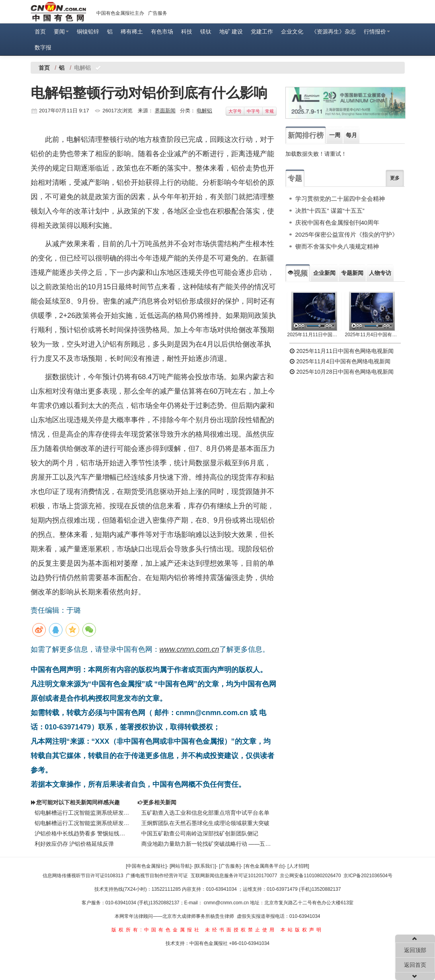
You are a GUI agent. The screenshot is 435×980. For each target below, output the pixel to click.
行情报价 (377, 31)
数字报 (43, 47)
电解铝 (204, 111)
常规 (269, 111)
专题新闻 (352, 273)
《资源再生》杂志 (334, 31)
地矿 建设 (231, 31)
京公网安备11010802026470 (310, 876)
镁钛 (206, 31)
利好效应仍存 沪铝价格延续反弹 (74, 844)
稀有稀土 (132, 31)
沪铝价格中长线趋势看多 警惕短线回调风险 (82, 833)
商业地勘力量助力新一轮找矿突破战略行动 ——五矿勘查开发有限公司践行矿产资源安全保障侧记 (207, 844)
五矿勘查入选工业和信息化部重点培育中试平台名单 (205, 813)
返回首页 (415, 965)
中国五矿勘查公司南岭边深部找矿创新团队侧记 (200, 833)
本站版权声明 (302, 930)
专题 (295, 178)
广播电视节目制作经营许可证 (157, 876)
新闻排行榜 (306, 135)
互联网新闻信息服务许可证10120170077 (234, 876)
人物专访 (380, 273)
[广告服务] (230, 866)
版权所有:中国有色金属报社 (156, 930)
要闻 (61, 31)
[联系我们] (205, 866)
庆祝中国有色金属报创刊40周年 (337, 222)
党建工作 (262, 31)
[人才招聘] (298, 866)
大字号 (235, 111)
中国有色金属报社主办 (120, 13)
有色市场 (162, 31)
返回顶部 (415, 950)
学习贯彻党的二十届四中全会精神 (340, 199)
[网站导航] (180, 866)
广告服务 (158, 13)
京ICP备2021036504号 (368, 876)
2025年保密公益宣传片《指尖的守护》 (347, 234)
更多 (395, 178)
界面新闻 (165, 111)
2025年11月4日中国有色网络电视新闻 (372, 335)
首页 (40, 31)
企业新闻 (324, 273)
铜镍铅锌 (88, 31)
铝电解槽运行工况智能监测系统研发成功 (82, 813)
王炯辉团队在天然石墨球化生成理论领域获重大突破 (205, 823)
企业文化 (292, 31)
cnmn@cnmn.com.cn (227, 903)
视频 (298, 273)
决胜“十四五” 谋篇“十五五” (330, 211)
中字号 (253, 111)
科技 (187, 31)
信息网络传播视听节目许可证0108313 (83, 876)
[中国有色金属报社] (146, 866)
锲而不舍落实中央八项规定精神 (337, 246)
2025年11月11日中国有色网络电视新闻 (314, 335)
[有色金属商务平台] (264, 866)
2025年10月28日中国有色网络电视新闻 (341, 372)
